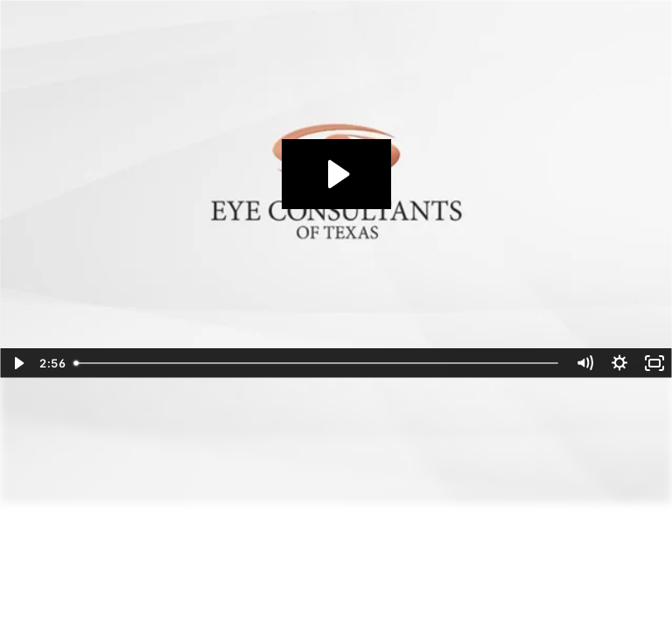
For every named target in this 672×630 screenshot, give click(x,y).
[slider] (317, 363)
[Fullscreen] (654, 363)
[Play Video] (17, 363)
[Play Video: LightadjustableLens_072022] (336, 174)
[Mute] (584, 363)
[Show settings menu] (619, 363)
